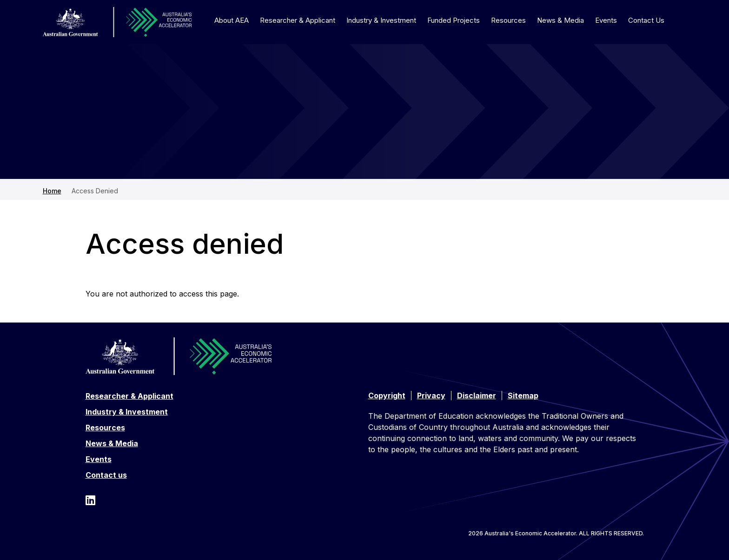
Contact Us (646, 20)
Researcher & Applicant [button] (298, 20)
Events (606, 20)
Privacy (431, 395)
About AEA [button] (232, 20)
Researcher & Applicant (129, 396)
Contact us (106, 475)
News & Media (560, 20)
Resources (508, 20)
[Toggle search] (681, 20)
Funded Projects (454, 20)
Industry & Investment (381, 20)
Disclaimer (477, 395)
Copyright (387, 395)
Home (52, 191)
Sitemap (523, 395)
